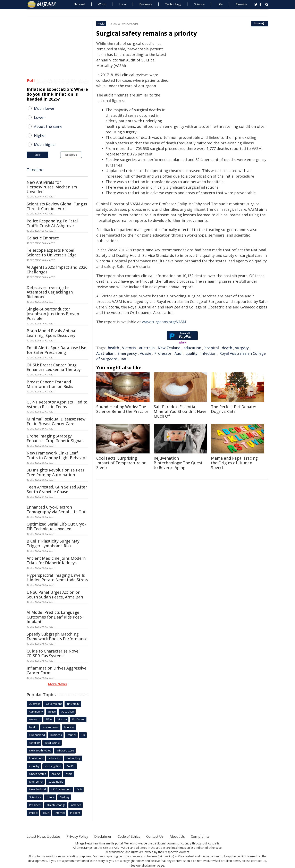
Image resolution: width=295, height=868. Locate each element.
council (72, 735)
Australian (105, 353)
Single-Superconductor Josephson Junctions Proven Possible (53, 314)
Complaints (216, 836)
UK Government (61, 789)
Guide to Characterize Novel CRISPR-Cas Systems (53, 653)
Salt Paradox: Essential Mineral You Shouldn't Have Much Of (180, 411)
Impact (33, 813)
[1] (176, 856)
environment (51, 727)
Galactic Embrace (43, 238)
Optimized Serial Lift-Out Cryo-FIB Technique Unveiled (56, 526)
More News (57, 684)
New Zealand (169, 348)
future (51, 797)
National (79, 4)
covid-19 (34, 743)
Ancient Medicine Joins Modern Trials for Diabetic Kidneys (56, 561)
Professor (163, 353)
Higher (40, 135)
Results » (71, 155)
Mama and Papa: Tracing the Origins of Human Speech (234, 463)
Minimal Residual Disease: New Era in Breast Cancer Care (56, 421)
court (46, 813)
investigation (53, 766)
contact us (259, 861)
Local (123, 4)
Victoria (129, 348)
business (56, 735)
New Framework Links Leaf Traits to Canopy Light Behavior (57, 455)
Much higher (45, 144)
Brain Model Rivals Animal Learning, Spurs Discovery (52, 333)
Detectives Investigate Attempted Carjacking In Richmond (50, 292)
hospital (212, 348)
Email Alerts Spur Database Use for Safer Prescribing (56, 350)
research (35, 719)
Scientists (35, 797)
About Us (191, 836)
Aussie (146, 353)
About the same (48, 126)
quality (191, 353)
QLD (79, 789)
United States (38, 774)
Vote (37, 155)
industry (34, 766)
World (102, 4)
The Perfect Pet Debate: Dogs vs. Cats (233, 409)
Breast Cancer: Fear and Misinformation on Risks (50, 384)
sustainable (56, 782)
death (227, 348)
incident (75, 813)
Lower (39, 117)
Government (54, 704)
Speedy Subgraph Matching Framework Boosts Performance (57, 636)
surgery (242, 348)
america (76, 805)
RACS (125, 359)
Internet (60, 813)
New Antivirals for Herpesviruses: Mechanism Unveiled (52, 187)
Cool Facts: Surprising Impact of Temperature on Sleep (121, 463)
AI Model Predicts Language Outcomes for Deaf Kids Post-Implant (55, 617)
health (113, 348)
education (192, 348)
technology (74, 758)
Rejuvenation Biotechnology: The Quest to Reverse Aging (178, 463)
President (35, 805)
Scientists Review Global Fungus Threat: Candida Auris (57, 206)
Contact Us (167, 836)
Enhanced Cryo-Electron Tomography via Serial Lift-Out (56, 509)
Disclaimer (110, 836)
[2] (179, 856)
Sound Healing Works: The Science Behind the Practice (122, 409)
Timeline (242, 4)
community (36, 712)
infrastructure (65, 750)
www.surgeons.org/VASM (164, 322)
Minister (69, 727)
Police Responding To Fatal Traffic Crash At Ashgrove (52, 223)
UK (83, 735)
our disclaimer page (150, 865)
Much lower (44, 108)
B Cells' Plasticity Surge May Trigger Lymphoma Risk (53, 543)
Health (101, 24)
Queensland (37, 735)
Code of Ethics (138, 836)
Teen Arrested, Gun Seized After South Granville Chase (57, 489)
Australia (147, 348)
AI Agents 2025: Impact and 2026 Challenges (57, 270)
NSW (49, 719)
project (56, 774)
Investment (36, 758)
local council (53, 743)
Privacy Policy (83, 836)
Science (199, 4)
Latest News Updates (46, 836)
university (73, 704)
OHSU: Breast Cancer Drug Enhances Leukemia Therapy (54, 367)
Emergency (127, 353)
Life (220, 4)
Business (146, 4)
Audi (178, 353)
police (52, 712)
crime (69, 774)
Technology (173, 4)
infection (208, 353)
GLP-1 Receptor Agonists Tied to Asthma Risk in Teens (57, 404)
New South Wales (40, 750)
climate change (56, 805)
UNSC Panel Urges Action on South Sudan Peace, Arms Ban (55, 595)
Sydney (65, 797)
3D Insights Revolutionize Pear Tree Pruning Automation (56, 472)
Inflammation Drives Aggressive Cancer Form (57, 670)
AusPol (71, 766)
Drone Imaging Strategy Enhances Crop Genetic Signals (56, 438)
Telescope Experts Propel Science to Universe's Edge (52, 253)
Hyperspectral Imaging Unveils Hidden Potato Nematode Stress (57, 578)
